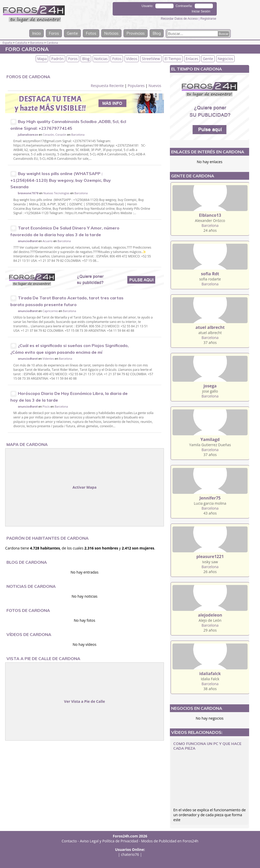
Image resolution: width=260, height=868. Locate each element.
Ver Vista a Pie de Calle (84, 701)
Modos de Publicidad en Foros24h (170, 841)
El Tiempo (173, 59)
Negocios (226, 59)
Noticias (111, 33)
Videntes (48, 359)
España (7, 43)
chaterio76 (130, 854)
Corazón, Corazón (55, 135)
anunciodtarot (28, 241)
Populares (136, 86)
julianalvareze (28, 135)
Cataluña (21, 43)
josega (210, 386)
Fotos (91, 33)
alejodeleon (210, 615)
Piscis (46, 406)
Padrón (57, 59)
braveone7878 (28, 193)
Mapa (42, 59)
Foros (54, 33)
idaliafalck (210, 674)
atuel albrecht (210, 327)
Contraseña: (184, 6)
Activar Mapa (85, 487)
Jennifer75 (210, 498)
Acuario (48, 241)
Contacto (69, 841)
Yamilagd (210, 439)
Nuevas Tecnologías (56, 193)
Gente (72, 33)
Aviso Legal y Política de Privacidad (109, 841)
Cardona (52, 43)
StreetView (151, 59)
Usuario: (147, 6)
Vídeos (132, 59)
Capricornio (50, 311)
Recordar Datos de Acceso (180, 19)
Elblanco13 (210, 215)
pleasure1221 (210, 556)
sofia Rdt (210, 274)
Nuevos (155, 86)
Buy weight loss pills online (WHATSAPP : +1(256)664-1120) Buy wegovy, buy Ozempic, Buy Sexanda (61, 180)
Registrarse (208, 19)
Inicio (37, 33)
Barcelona (37, 43)
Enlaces (192, 59)
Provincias (136, 33)
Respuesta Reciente (107, 86)
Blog (157, 33)
